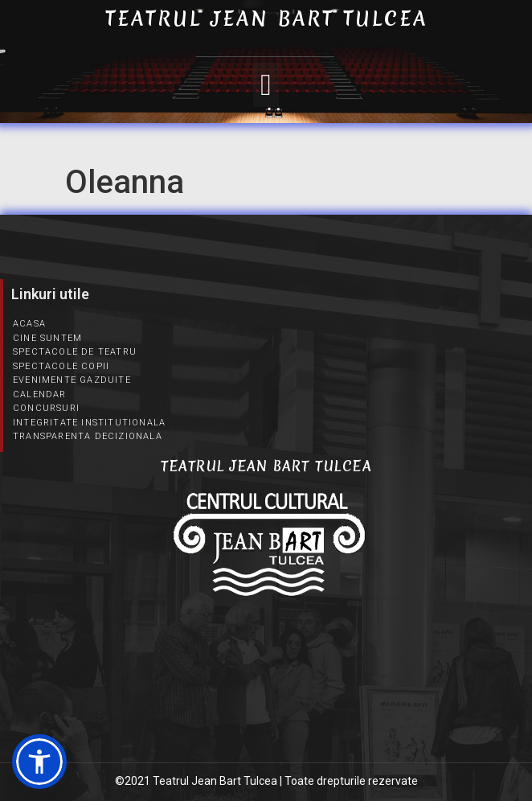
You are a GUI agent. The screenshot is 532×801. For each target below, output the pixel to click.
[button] (266, 85)
